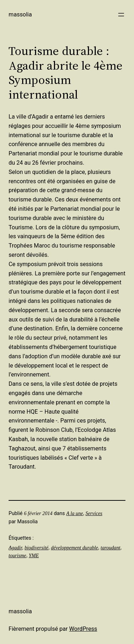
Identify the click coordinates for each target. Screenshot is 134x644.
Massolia (20, 14)
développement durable (74, 548)
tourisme (17, 555)
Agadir (15, 548)
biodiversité (37, 548)
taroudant (111, 548)
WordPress (83, 629)
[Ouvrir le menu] (121, 15)
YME (34, 555)
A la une (75, 513)
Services (94, 513)
